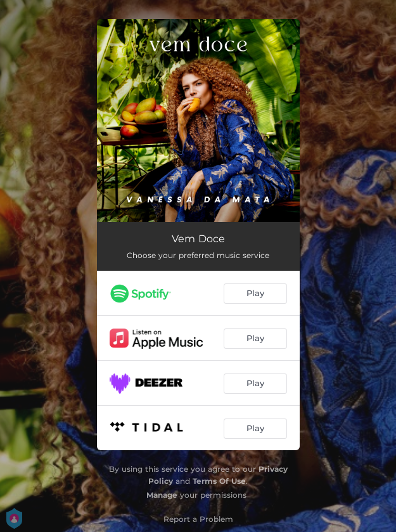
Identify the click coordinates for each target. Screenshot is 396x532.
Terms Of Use (219, 481)
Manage (162, 495)
